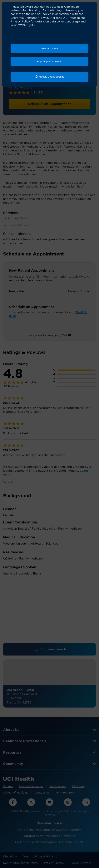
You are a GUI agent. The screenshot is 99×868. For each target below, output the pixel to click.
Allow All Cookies (49, 49)
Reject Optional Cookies (49, 62)
